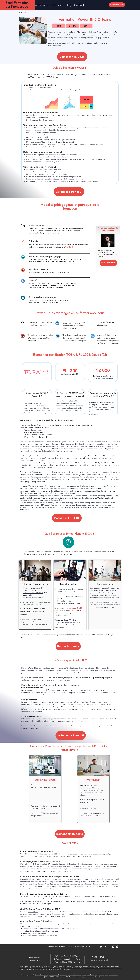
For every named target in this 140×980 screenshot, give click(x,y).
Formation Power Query (39, 968)
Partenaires (41, 977)
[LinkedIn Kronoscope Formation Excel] (101, 947)
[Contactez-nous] (117, 5)
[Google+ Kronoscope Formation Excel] (109, 947)
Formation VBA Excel (42, 975)
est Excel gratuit (104, 975)
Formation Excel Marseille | (81, 966)
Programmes (63, 975)
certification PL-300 (41, 425)
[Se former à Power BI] (69, 192)
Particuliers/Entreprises (74, 975)
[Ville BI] (23, 13)
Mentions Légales (92, 975)
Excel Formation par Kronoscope (17, 5)
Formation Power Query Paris (74, 968)
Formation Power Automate (106, 968)
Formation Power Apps (91, 968)
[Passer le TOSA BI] (67, 518)
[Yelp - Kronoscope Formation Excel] (117, 947)
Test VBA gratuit (114, 975)
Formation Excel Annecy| (97, 966)
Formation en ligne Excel (64, 966)
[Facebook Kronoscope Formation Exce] (105, 947)
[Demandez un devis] (70, 834)
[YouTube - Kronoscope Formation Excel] (113, 947)
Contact (84, 975)
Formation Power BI (25, 968)
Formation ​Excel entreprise (33, 593)
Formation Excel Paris (49, 966)
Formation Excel (24, 966)
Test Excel (69, 247)
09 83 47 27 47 (101, 957)
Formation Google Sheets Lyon (41, 969)
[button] (40, 5)
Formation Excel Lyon (36, 966)
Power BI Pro (33, 912)
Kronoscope (35, 958)
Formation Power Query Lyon (56, 968)
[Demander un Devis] (72, 57)
